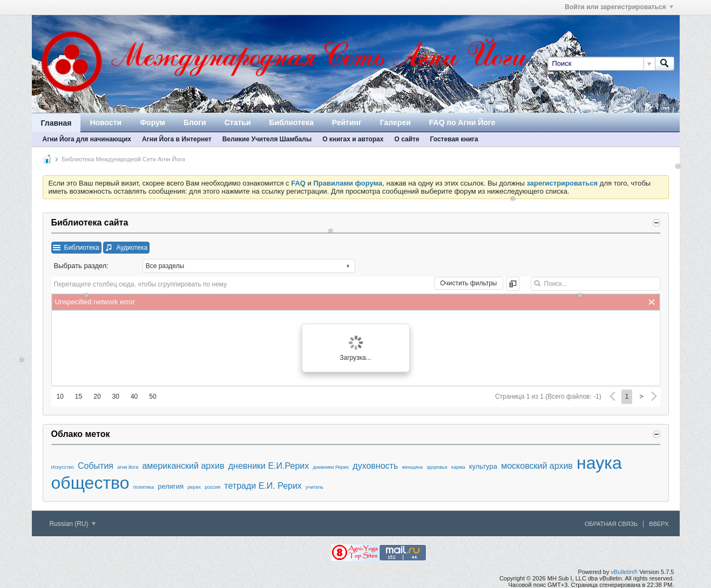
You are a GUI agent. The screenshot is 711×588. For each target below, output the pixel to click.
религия (171, 486)
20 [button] (97, 396)
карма (458, 467)
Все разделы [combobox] (165, 266)
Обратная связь (611, 524)
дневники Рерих (331, 467)
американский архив (183, 466)
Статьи (238, 122)
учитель (314, 487)
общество (90, 483)
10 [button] (60, 396)
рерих (194, 487)
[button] (76, 248)
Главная (56, 123)
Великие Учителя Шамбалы (267, 139)
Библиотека (292, 122)
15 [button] (79, 396)
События (96, 466)
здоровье (437, 467)
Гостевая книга (454, 139)
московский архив (537, 466)
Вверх (659, 524)
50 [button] (153, 396)
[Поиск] (601, 64)
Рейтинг (347, 122)
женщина (412, 467)
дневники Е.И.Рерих (269, 466)
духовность (375, 466)
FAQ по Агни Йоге (462, 122)
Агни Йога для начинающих (87, 139)
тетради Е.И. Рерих (263, 486)
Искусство (63, 467)
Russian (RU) (73, 524)
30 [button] (116, 396)
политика (144, 487)
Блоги (195, 122)
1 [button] (627, 396)
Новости (106, 122)
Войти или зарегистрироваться (619, 7)
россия (212, 487)
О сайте (407, 139)
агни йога (128, 467)
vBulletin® (625, 572)
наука (599, 463)
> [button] (641, 396)
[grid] (356, 302)
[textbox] (595, 284)
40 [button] (134, 396)
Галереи (395, 122)
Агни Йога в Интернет (177, 139)
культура (483, 466)
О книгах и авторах (353, 139)
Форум (153, 122)
